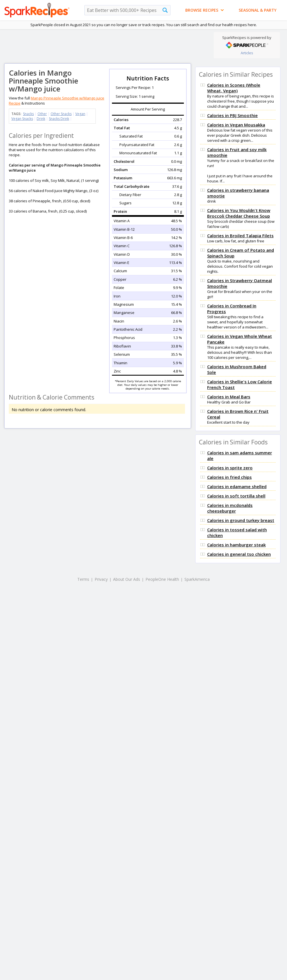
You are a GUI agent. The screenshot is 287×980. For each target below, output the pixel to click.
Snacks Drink (59, 119)
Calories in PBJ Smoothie (232, 115)
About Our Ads (127, 579)
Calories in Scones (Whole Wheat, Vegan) (234, 88)
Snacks (28, 114)
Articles (247, 53)
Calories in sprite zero (230, 468)
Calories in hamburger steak (236, 545)
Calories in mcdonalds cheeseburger (230, 508)
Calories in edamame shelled (237, 486)
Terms (83, 579)
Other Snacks (61, 114)
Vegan (80, 114)
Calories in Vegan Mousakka (236, 125)
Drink (41, 119)
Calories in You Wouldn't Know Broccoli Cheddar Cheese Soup (239, 213)
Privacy (101, 579)
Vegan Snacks (22, 119)
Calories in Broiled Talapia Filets (240, 236)
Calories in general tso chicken (239, 554)
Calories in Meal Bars (229, 397)
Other (42, 114)
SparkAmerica (197, 579)
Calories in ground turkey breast (241, 520)
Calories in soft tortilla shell (236, 496)
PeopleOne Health (162, 579)
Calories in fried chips (229, 477)
